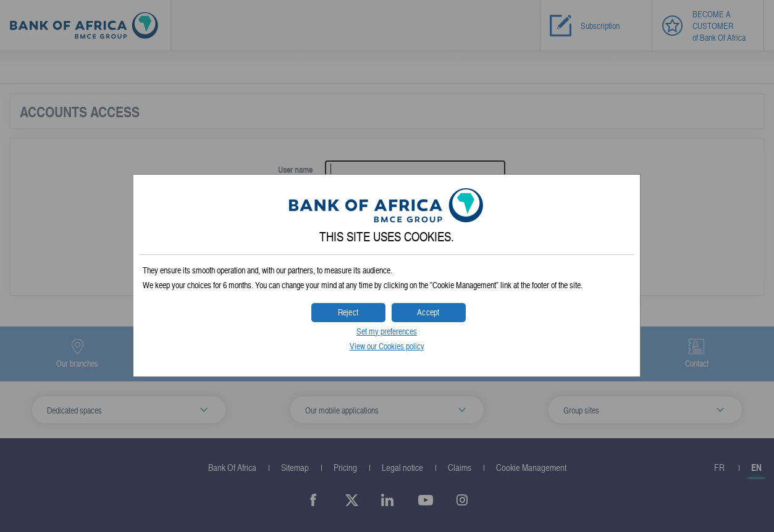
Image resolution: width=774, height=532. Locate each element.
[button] (429, 313)
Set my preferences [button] (387, 331)
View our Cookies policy (387, 346)
